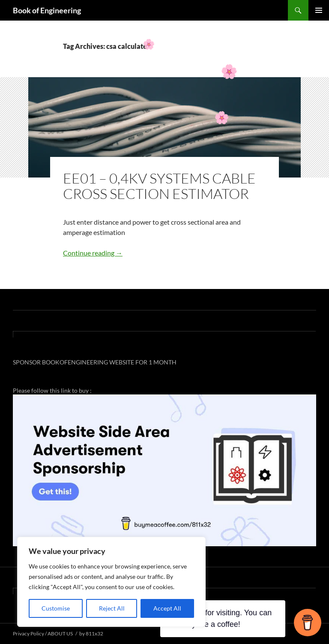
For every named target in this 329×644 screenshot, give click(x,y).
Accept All (167, 608)
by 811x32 (91, 633)
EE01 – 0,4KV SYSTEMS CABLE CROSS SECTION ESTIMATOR (159, 186)
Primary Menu (319, 10)
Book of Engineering (47, 10)
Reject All (112, 608)
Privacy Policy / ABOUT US (43, 633)
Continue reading (93, 253)
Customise (56, 608)
